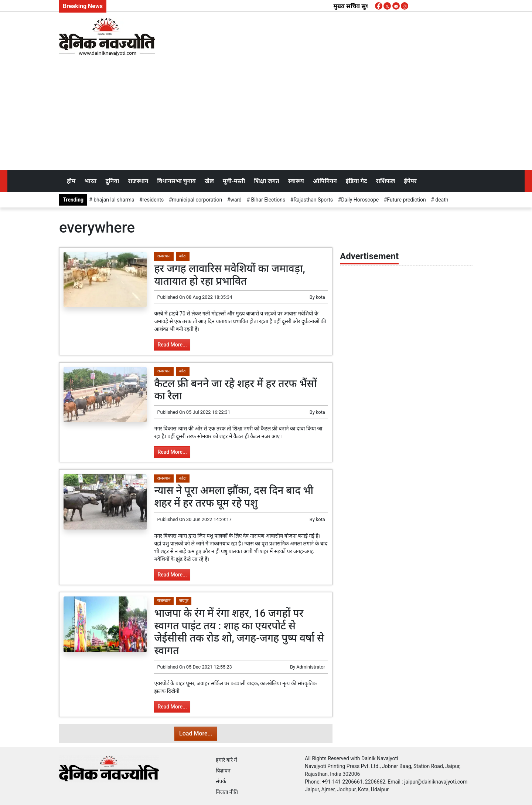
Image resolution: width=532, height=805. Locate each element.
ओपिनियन (325, 181)
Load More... (196, 733)
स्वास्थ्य (296, 181)
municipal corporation (197, 200)
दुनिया (112, 181)
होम (71, 181)
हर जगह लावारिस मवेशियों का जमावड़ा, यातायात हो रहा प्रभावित (229, 275)
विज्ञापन (223, 771)
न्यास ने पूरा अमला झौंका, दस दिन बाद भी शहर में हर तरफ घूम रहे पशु (234, 497)
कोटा (183, 256)
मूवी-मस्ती (234, 181)
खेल (209, 181)
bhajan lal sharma (113, 200)
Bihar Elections (267, 200)
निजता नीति (227, 792)
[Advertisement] (266, 115)
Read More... (172, 345)
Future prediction (406, 200)
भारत (90, 181)
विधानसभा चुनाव (176, 181)
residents (153, 200)
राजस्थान (138, 181)
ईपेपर (410, 181)
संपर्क (221, 781)
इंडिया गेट (357, 181)
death (441, 200)
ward (236, 200)
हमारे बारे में (226, 760)
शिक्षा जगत (266, 181)
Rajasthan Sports (313, 200)
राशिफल (386, 181)
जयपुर (184, 601)
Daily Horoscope (360, 200)
